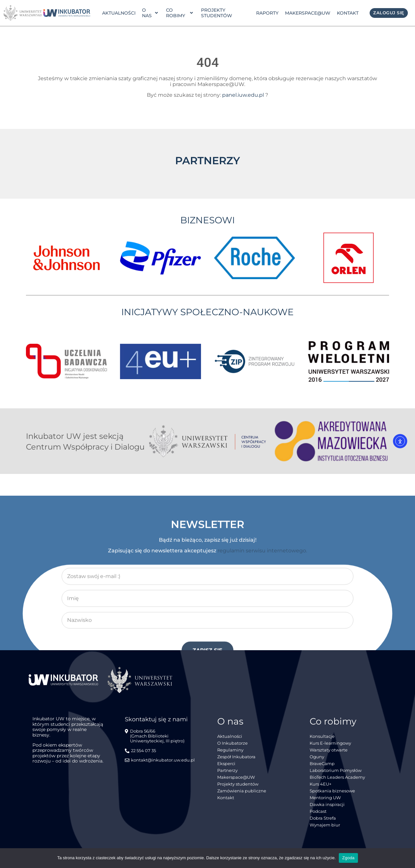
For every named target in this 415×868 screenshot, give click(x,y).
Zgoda (348, 858)
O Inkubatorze (232, 743)
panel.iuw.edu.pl (243, 95)
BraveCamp (322, 764)
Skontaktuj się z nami (156, 719)
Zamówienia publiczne (242, 791)
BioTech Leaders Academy (337, 777)
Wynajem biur (325, 825)
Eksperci (226, 764)
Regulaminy (230, 750)
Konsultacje (322, 736)
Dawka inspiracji (327, 805)
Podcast (318, 811)
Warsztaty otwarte (329, 750)
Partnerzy (227, 770)
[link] (67, 13)
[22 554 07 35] (141, 753)
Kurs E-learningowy (330, 743)
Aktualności (119, 13)
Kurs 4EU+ (320, 784)
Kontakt (348, 13)
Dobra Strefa (323, 818)
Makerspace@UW (308, 13)
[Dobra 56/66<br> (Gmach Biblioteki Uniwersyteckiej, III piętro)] (161, 739)
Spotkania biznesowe (332, 791)
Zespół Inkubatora (236, 757)
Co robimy (179, 13)
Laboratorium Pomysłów (336, 770)
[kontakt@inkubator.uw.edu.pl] (161, 763)
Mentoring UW (325, 798)
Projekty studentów (217, 13)
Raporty (267, 13)
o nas (150, 13)
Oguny (317, 757)
